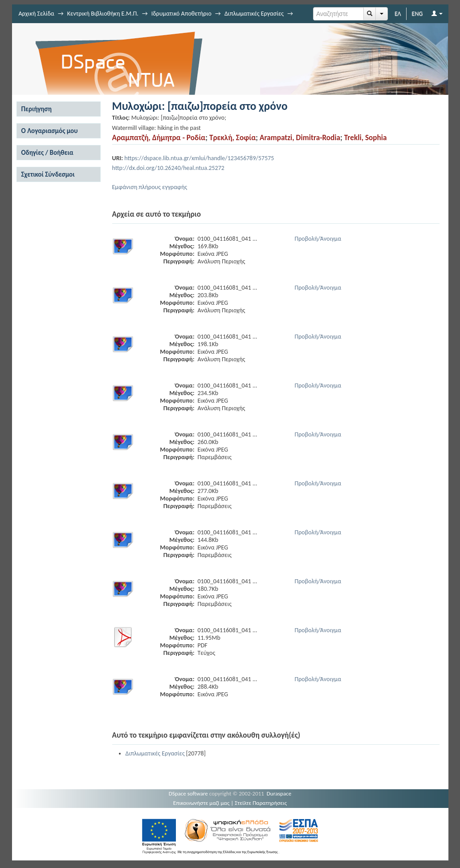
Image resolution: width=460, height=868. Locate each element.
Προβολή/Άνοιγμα (318, 239)
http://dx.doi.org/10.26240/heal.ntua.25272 (168, 168)
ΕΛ (398, 14)
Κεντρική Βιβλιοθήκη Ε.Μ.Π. (103, 14)
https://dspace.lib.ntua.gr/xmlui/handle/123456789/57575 (199, 158)
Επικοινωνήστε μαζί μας (202, 803)
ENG (417, 14)
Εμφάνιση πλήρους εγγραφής (150, 187)
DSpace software (188, 793)
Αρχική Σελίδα (37, 14)
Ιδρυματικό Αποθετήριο (181, 14)
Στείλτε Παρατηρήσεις (261, 803)
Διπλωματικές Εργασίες (254, 14)
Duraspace (279, 793)
